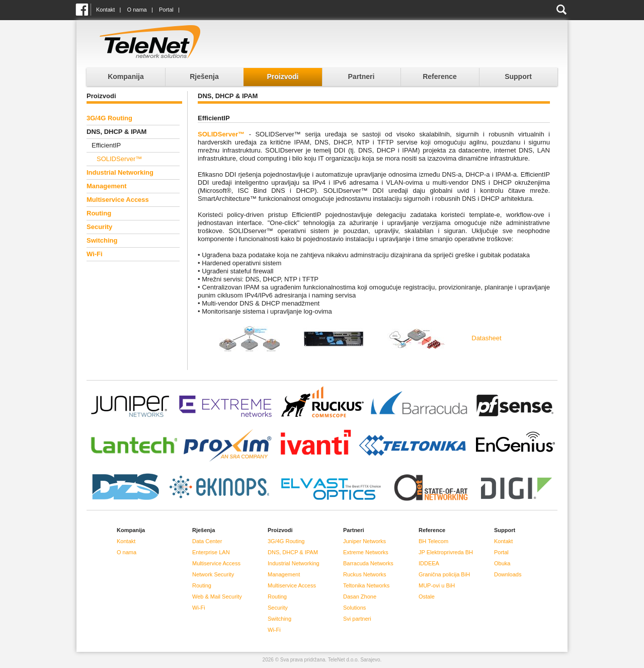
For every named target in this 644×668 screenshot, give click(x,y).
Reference (440, 77)
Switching (102, 240)
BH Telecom (433, 541)
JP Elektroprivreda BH (446, 552)
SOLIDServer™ (119, 159)
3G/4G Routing (109, 118)
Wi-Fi (95, 254)
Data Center (207, 541)
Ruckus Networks (365, 574)
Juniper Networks (365, 541)
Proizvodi (283, 77)
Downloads (508, 574)
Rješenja (204, 77)
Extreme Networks (366, 552)
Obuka (502, 563)
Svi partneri (357, 619)
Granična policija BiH (444, 574)
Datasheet (486, 338)
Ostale (427, 597)
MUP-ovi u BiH (437, 585)
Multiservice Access (118, 200)
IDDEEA (429, 563)
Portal (166, 10)
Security (99, 227)
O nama (137, 10)
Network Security (213, 574)
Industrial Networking (120, 172)
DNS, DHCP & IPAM (293, 552)
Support (518, 77)
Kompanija (126, 77)
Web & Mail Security (217, 597)
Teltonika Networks (366, 585)
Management (106, 186)
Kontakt (105, 10)
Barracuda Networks (368, 563)
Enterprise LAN (211, 552)
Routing (99, 213)
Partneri (361, 77)
